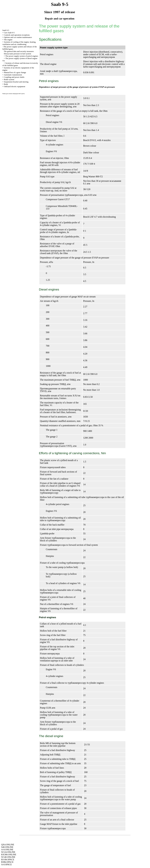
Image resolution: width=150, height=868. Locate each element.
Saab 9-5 (6, 30)
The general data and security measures (19, 51)
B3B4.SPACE (7, 862)
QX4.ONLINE (8, 845)
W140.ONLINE (8, 857)
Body (6, 84)
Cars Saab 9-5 (9, 33)
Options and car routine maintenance (18, 37)
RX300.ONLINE (9, 855)
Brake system (9, 79)
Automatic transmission (13, 75)
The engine (8, 40)
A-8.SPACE (6, 864)
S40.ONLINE (7, 847)
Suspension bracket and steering (16, 82)
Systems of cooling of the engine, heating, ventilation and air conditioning (19, 43)
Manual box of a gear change (15, 72)
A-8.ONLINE (7, 850)
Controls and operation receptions (17, 35)
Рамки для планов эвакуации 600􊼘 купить (14, 94)
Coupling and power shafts (14, 77)
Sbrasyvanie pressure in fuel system (17, 54)
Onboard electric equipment (15, 86)
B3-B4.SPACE (8, 860)
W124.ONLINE (8, 852)
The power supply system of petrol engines (22, 56)
